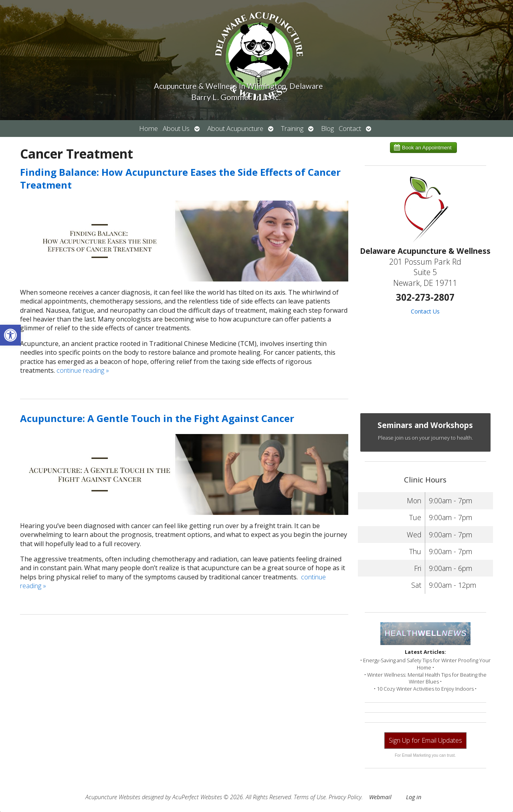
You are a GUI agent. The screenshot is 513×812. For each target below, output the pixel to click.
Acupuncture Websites (113, 797)
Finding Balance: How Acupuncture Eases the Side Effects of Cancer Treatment (180, 178)
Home (148, 128)
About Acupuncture (235, 128)
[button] (10, 335)
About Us (176, 128)
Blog (327, 128)
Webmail (380, 797)
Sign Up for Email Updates (425, 740)
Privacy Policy (345, 797)
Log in (414, 797)
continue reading (83, 370)
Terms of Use (310, 797)
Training (292, 128)
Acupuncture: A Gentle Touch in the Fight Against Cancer (157, 418)
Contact (350, 128)
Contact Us (425, 311)
